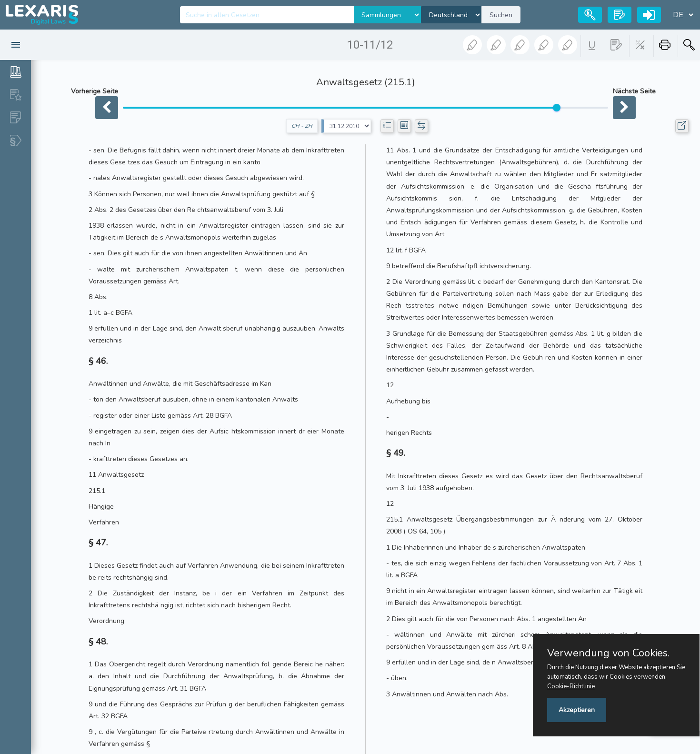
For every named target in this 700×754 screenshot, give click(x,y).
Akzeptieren (577, 710)
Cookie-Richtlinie (571, 686)
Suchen (501, 15)
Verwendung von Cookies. (608, 653)
